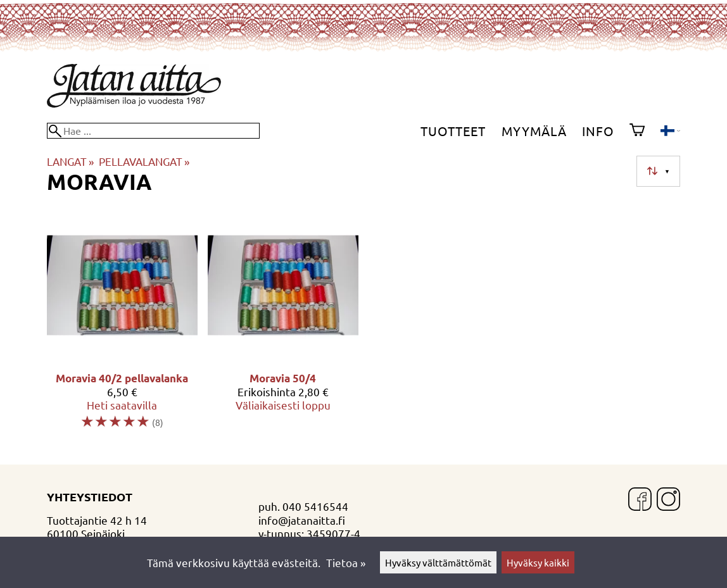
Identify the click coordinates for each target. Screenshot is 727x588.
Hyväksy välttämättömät (438, 562)
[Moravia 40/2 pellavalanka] (122, 325)
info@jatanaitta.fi (302, 520)
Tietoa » (346, 562)
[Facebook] (640, 500)
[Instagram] (668, 500)
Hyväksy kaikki (538, 562)
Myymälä (534, 131)
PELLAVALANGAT (144, 161)
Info (598, 131)
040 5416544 (315, 506)
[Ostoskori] (637, 131)
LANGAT (70, 161)
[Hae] (153, 131)
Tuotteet (453, 131)
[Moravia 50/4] (283, 325)
